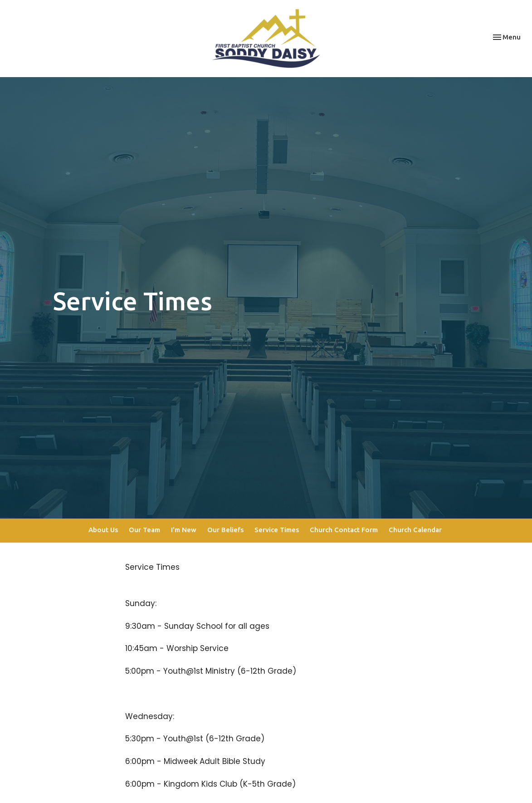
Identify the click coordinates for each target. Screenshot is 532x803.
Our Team (144, 530)
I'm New (184, 530)
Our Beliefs (225, 530)
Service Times (277, 530)
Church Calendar (415, 530)
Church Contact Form (344, 530)
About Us (103, 530)
